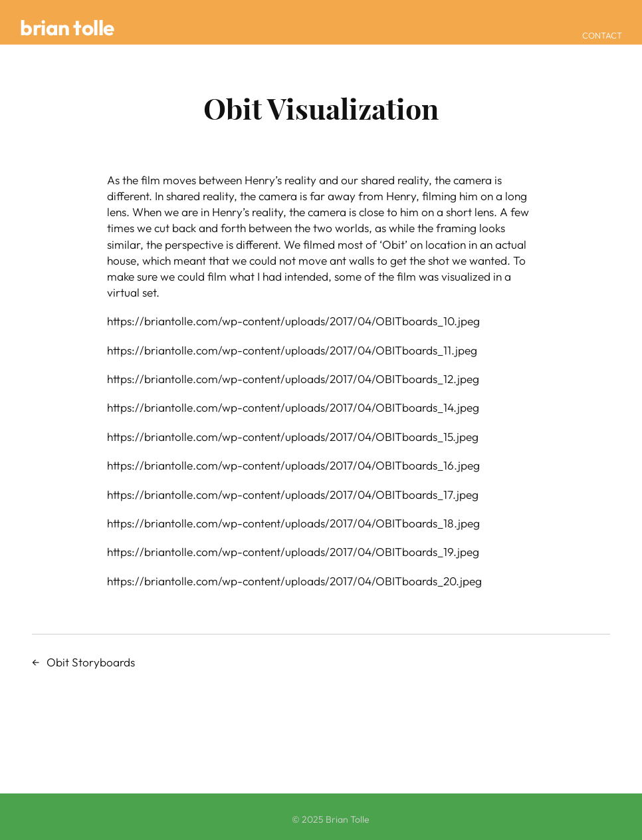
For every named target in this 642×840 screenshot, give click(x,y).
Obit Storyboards (91, 662)
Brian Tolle (67, 27)
